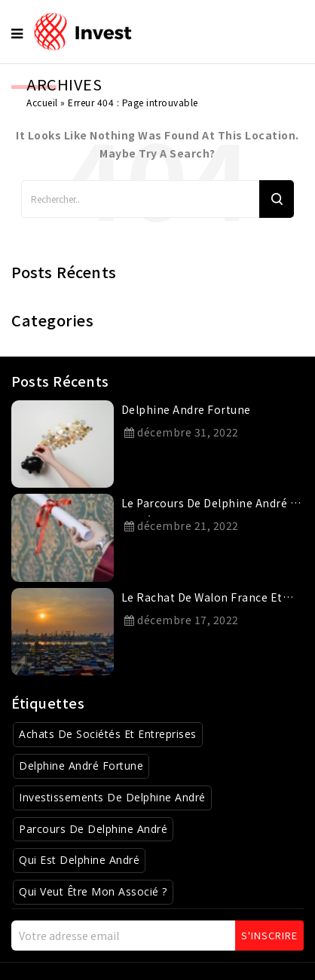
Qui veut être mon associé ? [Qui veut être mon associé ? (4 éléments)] (93, 891)
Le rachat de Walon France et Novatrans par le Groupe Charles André (211, 600)
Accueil (42, 102)
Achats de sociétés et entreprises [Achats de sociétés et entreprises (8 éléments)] (108, 734)
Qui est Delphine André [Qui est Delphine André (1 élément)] (79, 860)
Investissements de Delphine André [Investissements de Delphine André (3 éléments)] (112, 797)
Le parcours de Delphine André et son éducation (212, 506)
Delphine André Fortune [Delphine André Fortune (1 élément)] (81, 766)
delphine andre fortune (186, 409)
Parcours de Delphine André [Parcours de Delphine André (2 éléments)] (93, 829)
